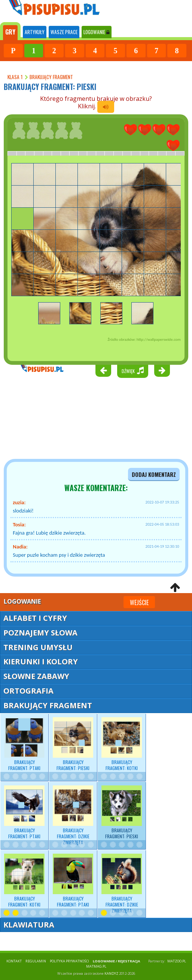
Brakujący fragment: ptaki (24, 744)
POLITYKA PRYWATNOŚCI (69, 961)
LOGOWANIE (97, 32)
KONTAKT (14, 961)
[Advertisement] (45, 412)
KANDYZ (111, 973)
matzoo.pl (177, 961)
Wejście (139, 602)
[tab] (10, 31)
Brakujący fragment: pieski (73, 744)
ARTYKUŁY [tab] (35, 32)
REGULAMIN (36, 961)
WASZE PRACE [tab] (64, 32)
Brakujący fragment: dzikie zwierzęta (73, 816)
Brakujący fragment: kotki (122, 744)
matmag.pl (96, 966)
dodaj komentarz (154, 474)
